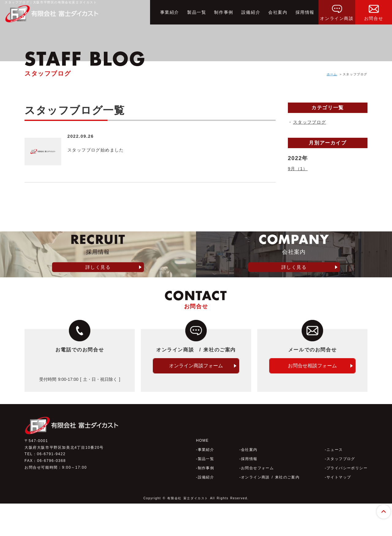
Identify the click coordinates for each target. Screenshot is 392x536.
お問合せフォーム (257, 500)
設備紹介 (251, 12)
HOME (202, 473)
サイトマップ (338, 510)
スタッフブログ (308, 122)
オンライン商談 (337, 10)
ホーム (332, 74)
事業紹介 (170, 12)
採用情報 (305, 12)
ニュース (334, 482)
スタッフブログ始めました (103, 150)
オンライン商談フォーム (196, 405)
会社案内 (278, 12)
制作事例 (224, 12)
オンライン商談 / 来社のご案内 (270, 510)
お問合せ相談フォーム (312, 405)
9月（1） (297, 169)
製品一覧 (197, 12)
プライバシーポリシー (347, 500)
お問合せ (374, 10)
